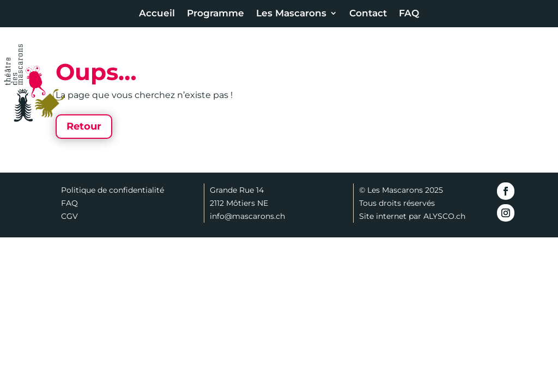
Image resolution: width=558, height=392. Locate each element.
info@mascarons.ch (247, 216)
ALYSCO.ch (444, 216)
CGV (69, 216)
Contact (368, 14)
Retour (84, 126)
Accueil (157, 14)
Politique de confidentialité (113, 190)
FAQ (409, 14)
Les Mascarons (291, 14)
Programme (216, 14)
